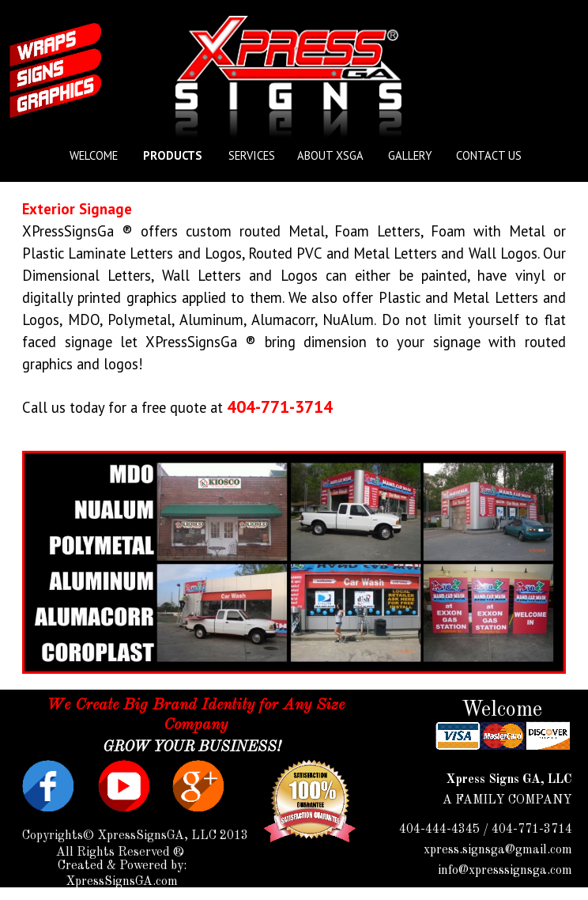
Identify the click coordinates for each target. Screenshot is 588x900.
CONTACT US (489, 155)
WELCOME (94, 155)
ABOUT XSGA (330, 155)
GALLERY (410, 155)
